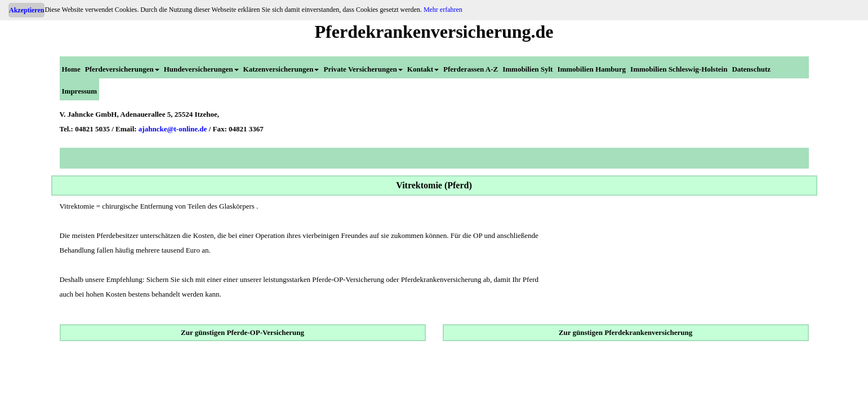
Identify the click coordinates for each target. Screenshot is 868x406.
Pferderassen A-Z (471, 69)
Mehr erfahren (443, 10)
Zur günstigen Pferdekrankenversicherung (626, 332)
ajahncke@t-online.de (173, 129)
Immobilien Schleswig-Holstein (679, 69)
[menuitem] (71, 67)
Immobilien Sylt (528, 69)
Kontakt (423, 69)
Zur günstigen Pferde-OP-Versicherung (242, 332)
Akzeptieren (26, 10)
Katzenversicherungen (281, 69)
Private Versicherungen (363, 69)
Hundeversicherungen (201, 69)
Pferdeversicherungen (122, 69)
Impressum (80, 91)
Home (71, 69)
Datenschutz (751, 69)
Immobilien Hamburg (591, 69)
